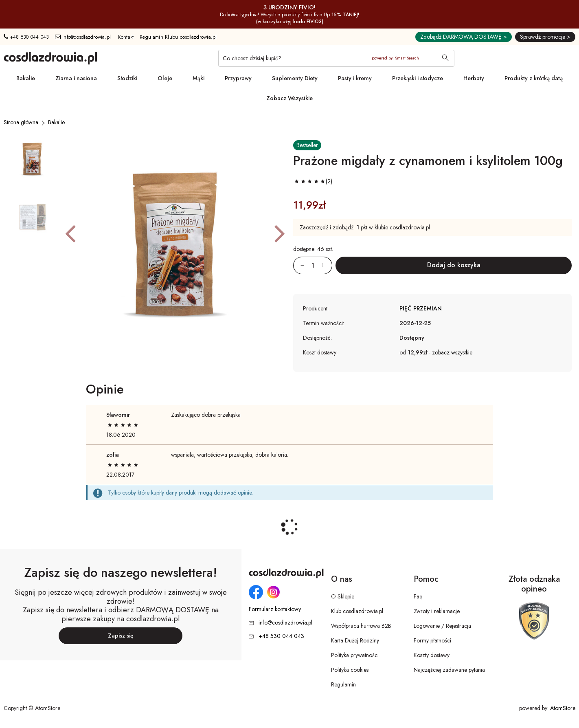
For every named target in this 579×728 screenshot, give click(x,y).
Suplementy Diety (295, 78)
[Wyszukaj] (445, 59)
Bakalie (26, 78)
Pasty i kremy (355, 78)
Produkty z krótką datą (534, 78)
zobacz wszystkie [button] (452, 352)
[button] (70, 233)
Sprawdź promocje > (545, 37)
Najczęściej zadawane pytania (449, 670)
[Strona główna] (21, 122)
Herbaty (474, 78)
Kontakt (126, 37)
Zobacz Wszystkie (289, 98)
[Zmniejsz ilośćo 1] (299, 265)
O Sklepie (343, 596)
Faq (418, 596)
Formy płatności (432, 640)
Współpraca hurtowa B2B (361, 626)
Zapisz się (121, 636)
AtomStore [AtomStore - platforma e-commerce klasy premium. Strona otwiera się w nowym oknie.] (563, 708)
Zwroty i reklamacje (437, 611)
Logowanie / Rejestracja (442, 626)
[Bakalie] (56, 122)
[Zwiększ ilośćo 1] (327, 265)
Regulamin (343, 684)
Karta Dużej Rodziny (355, 640)
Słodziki (127, 78)
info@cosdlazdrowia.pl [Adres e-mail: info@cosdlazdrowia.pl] (83, 37)
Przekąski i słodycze (418, 78)
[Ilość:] (313, 265)
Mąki (198, 78)
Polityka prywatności (355, 655)
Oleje (165, 78)
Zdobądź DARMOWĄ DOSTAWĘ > (464, 37)
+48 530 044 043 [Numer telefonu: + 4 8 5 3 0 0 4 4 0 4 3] (26, 37)
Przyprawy (238, 78)
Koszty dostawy (432, 655)
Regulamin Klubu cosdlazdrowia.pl (178, 37)
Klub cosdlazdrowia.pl (357, 611)
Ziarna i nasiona (76, 78)
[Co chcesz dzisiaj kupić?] (336, 58)
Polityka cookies (350, 670)
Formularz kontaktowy (275, 609)
